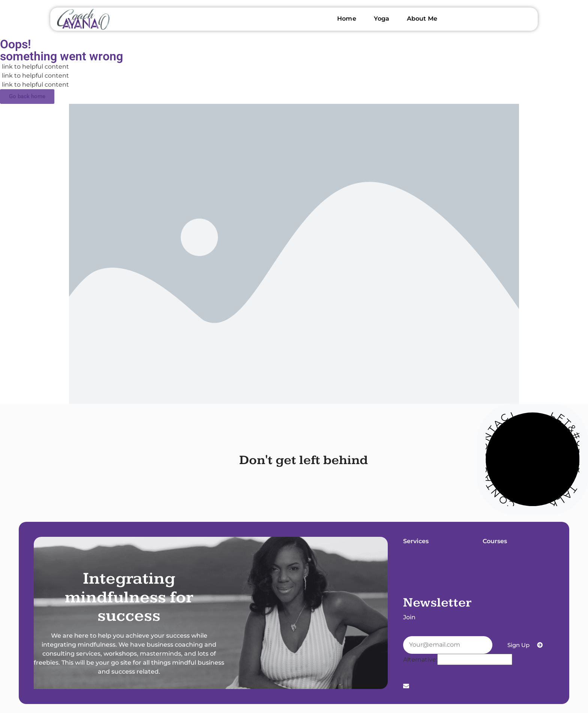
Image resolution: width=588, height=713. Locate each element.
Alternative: (420, 660)
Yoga (382, 19)
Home (346, 19)
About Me (422, 19)
